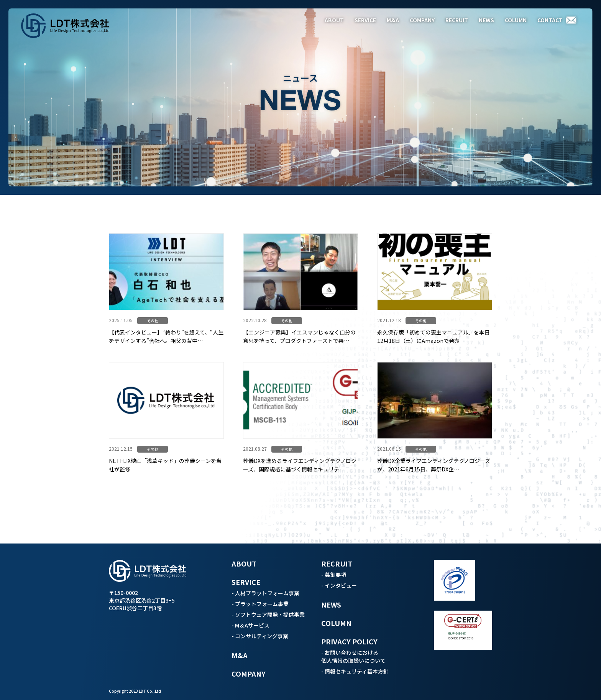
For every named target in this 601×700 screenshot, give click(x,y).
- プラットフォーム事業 (260, 604)
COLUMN (516, 20)
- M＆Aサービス (250, 625)
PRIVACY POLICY (349, 641)
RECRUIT (457, 20)
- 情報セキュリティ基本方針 (355, 671)
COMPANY (422, 20)
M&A (393, 20)
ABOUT (334, 20)
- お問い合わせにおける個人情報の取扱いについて (353, 656)
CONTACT (550, 20)
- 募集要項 (334, 575)
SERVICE (365, 20)
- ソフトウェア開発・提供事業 (268, 614)
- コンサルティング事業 (260, 636)
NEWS (486, 20)
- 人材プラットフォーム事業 (265, 593)
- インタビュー (339, 585)
